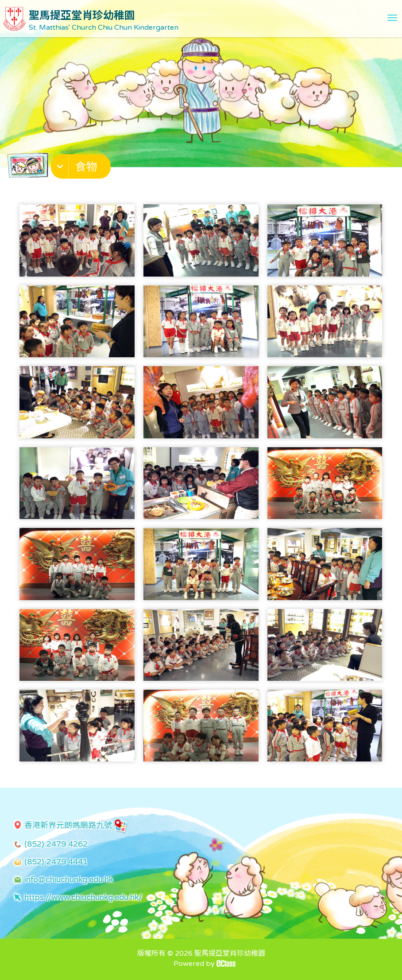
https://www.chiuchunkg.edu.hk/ (83, 897)
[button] (82, 168)
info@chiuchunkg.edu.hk (69, 879)
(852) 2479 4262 (56, 844)
